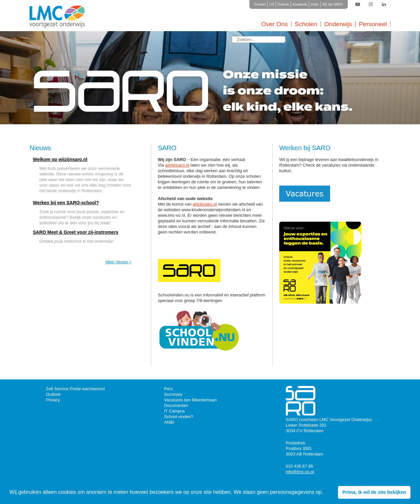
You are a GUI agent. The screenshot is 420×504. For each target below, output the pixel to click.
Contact (260, 4)
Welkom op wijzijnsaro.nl (60, 159)
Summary (173, 394)
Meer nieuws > (118, 262)
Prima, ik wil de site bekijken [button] (374, 492)
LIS (272, 4)
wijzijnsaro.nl (177, 165)
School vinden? (179, 417)
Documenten (176, 405)
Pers (168, 389)
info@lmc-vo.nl (300, 472)
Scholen (306, 24)
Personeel (373, 24)
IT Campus (174, 411)
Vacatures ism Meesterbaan (190, 400)
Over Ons (274, 24)
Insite (315, 4)
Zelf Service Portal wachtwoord (75, 389)
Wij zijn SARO (333, 4)
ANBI (169, 422)
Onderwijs (338, 24)
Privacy (53, 400)
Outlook (283, 4)
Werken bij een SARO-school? (66, 203)
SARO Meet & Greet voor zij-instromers (76, 232)
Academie (300, 4)
